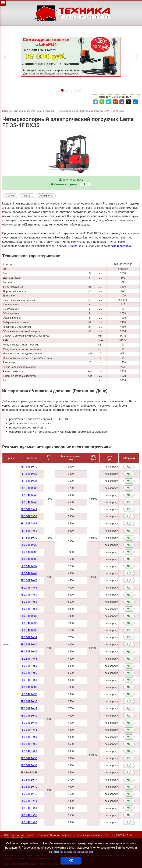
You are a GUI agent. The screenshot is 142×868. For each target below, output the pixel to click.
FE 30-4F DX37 (29, 709)
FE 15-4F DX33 (29, 474)
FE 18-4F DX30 (29, 538)
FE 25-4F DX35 (29, 630)
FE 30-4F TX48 (29, 730)
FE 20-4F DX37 (29, 566)
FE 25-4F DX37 (29, 637)
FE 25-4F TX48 (29, 659)
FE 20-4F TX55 (29, 602)
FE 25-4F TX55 (29, 673)
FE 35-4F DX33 (29, 765)
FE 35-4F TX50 (29, 808)
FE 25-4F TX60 (29, 680)
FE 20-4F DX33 (29, 552)
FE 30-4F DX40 (29, 716)
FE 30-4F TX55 (29, 744)
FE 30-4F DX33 (29, 694)
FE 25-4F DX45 (29, 652)
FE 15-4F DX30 (29, 467)
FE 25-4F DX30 (29, 616)
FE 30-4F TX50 (29, 737)
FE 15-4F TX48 (29, 509)
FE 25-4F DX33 (29, 623)
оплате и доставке (120, 246)
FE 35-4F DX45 (29, 794)
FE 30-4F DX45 (29, 723)
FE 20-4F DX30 (29, 545)
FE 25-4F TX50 (29, 666)
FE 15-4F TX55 (29, 524)
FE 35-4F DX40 (29, 787)
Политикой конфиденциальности (71, 852)
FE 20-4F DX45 (29, 581)
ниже (74, 246)
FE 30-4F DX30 (29, 687)
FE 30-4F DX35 (29, 702)
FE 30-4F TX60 (29, 751)
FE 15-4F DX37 (29, 488)
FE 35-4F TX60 (29, 822)
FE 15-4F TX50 (29, 516)
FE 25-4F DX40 (29, 645)
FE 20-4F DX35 (29, 559)
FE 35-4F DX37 (29, 780)
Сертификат (46, 196)
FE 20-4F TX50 (29, 595)
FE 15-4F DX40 (29, 495)
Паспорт (27, 196)
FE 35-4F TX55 (29, 815)
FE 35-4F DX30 (29, 758)
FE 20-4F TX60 (29, 609)
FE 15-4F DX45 (29, 502)
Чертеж (10, 196)
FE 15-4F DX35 (29, 481)
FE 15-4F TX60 (29, 531)
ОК (71, 861)
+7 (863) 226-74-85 (121, 835)
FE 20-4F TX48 (29, 588)
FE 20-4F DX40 (29, 573)
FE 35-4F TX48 (29, 801)
